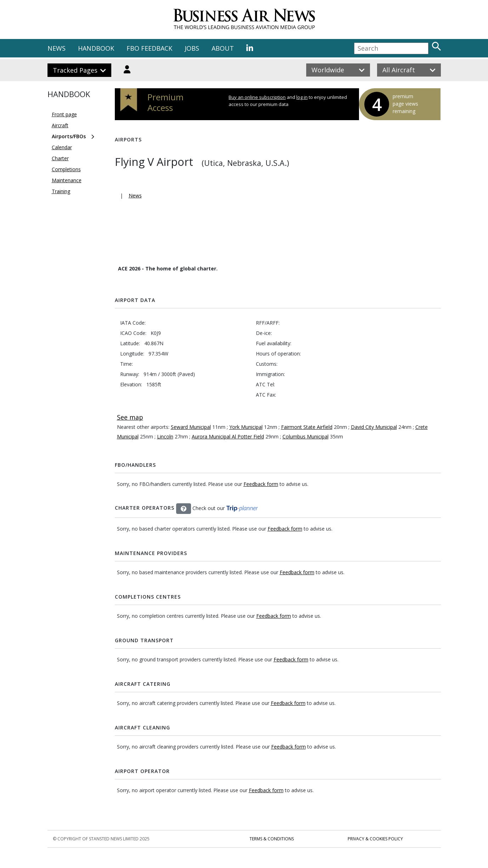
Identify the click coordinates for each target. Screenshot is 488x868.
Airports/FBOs (69, 136)
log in (302, 97)
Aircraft (60, 125)
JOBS (192, 48)
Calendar (62, 147)
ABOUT (223, 48)
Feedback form (261, 484)
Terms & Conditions (272, 839)
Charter (60, 158)
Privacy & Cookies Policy (375, 839)
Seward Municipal (191, 427)
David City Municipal (374, 427)
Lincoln (165, 436)
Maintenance (67, 180)
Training (61, 191)
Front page (64, 114)
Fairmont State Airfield (307, 427)
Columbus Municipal (305, 436)
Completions (66, 169)
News (135, 195)
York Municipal (246, 427)
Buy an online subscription (257, 97)
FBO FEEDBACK (149, 48)
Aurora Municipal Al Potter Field (228, 436)
